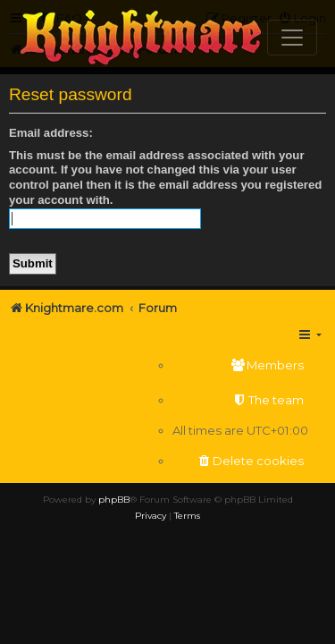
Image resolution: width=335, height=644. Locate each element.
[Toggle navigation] (292, 38)
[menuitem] (240, 365)
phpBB (114, 500)
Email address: (51, 133)
